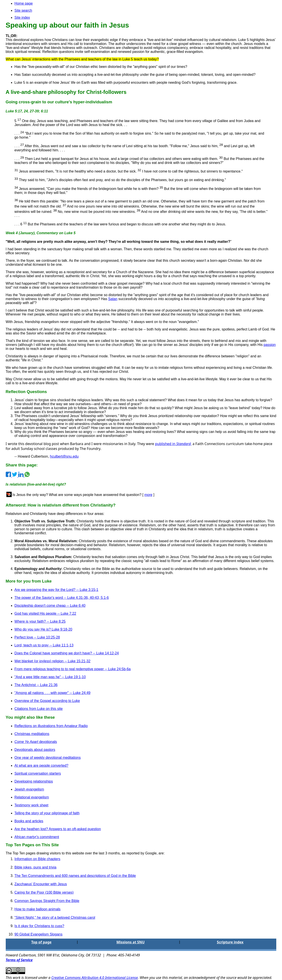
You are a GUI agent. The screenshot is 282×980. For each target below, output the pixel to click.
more (148, 495)
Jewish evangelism (29, 789)
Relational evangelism (32, 797)
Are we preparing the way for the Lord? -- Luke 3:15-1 (57, 590)
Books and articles (29, 821)
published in (173, 444)
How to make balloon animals (38, 909)
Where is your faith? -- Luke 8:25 (40, 621)
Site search (23, 10)
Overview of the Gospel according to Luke (47, 701)
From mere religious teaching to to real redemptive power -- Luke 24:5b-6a (73, 669)
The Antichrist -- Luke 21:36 (36, 685)
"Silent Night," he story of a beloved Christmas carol (55, 918)
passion (270, 345)
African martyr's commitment (37, 837)
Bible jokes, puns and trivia (35, 867)
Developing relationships (34, 781)
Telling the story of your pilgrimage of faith (47, 813)
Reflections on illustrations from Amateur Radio (51, 726)
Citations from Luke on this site (39, 709)
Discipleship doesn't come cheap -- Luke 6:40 (50, 606)
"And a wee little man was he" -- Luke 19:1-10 (50, 677)
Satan (113, 299)
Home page (24, 3)
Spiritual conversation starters (38, 773)
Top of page (41, 942)
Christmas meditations (32, 734)
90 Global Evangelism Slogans (39, 934)
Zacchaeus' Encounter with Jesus (41, 884)
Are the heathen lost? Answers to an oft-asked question (58, 829)
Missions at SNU (131, 942)
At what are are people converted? (42, 766)
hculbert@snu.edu (64, 456)
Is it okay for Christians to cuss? (39, 926)
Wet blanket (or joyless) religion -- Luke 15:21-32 (53, 661)
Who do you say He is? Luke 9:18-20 (43, 629)
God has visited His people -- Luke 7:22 (45, 613)
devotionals (36, 742)
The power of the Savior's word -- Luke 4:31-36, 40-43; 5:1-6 (62, 598)
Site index (22, 18)
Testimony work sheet (32, 805)
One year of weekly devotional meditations (48, 758)
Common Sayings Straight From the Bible (47, 901)
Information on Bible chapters (37, 859)
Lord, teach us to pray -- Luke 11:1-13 (44, 645)
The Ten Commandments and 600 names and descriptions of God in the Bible (75, 876)
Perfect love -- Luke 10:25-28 (37, 637)
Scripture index (230, 942)
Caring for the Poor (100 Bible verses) (44, 892)
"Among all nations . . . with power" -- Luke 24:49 (53, 693)
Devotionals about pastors (35, 750)
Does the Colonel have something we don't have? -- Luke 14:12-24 (67, 653)
